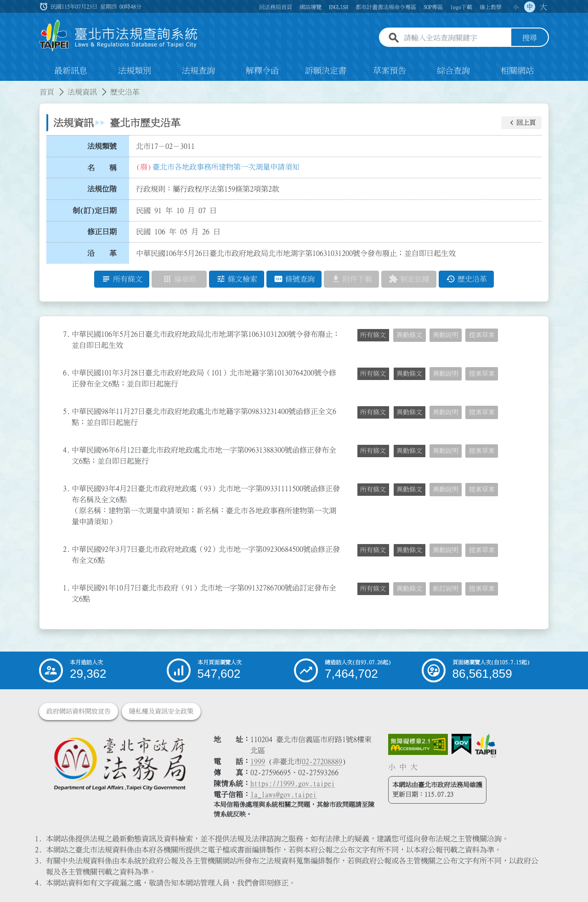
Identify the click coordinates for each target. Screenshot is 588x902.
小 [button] (516, 7)
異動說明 (446, 335)
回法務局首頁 (276, 7)
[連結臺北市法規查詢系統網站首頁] (119, 36)
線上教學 (491, 7)
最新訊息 (71, 71)
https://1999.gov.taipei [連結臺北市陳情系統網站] (293, 783)
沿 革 (102, 253)
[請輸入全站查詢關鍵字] (456, 38)
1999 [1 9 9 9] (258, 761)
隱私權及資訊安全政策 (161, 711)
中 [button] (530, 7)
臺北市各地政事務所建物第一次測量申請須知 (226, 167)
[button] (521, 123)
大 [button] (543, 7)
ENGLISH (339, 7)
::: (6, 86)
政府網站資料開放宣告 (79, 711)
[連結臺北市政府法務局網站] (119, 763)
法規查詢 (198, 71)
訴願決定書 (326, 71)
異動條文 (409, 335)
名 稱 (102, 168)
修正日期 (102, 232)
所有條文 (373, 335)
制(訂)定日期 (95, 210)
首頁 (47, 92)
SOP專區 (433, 7)
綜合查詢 (453, 71)
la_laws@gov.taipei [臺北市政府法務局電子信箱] (283, 794)
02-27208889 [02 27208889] (322, 761)
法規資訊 (82, 92)
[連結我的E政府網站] (461, 744)
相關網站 (517, 71)
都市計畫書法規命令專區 (386, 7)
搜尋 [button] (530, 38)
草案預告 (390, 71)
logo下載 (461, 7)
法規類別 (135, 71)
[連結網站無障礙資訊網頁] (418, 744)
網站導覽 (311, 7)
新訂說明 (446, 589)
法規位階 (102, 189)
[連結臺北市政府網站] (486, 746)
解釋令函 (262, 71)
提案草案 (482, 335)
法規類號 (102, 146)
